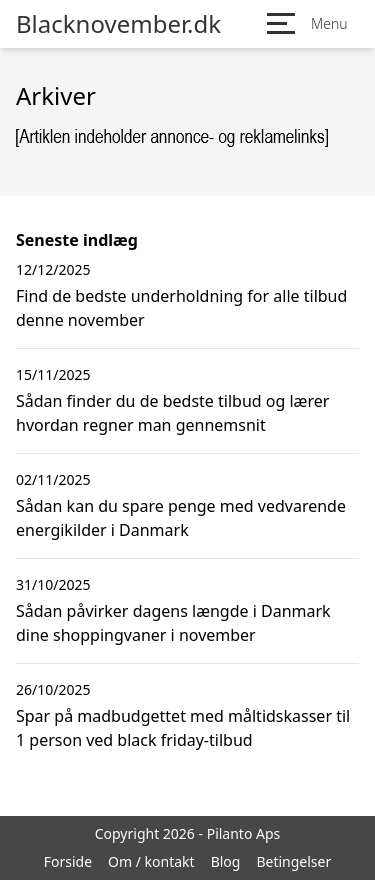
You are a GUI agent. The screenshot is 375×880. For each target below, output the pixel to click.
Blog (226, 861)
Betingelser (293, 861)
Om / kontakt (151, 861)
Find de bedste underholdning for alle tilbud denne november (181, 308)
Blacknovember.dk (118, 24)
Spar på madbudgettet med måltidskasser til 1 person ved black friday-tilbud (183, 728)
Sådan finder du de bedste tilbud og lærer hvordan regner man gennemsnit (172, 413)
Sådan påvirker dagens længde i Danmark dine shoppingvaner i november (173, 623)
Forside (68, 861)
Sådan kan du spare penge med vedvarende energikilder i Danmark (181, 518)
